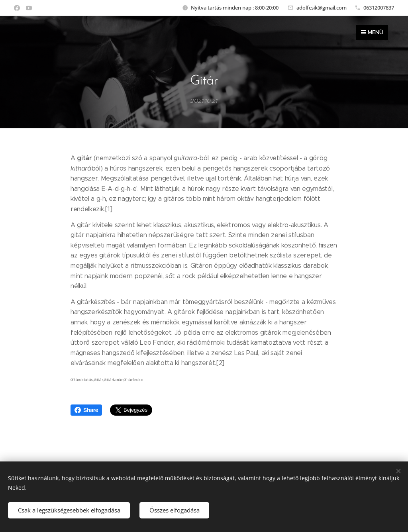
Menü (372, 32)
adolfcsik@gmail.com (322, 8)
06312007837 (379, 8)
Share (86, 410)
